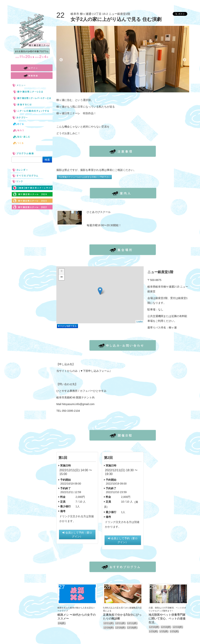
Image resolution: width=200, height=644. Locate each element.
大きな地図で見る (67, 326)
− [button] (62, 277)
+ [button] (62, 271)
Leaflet (140, 322)
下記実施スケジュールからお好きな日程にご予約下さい (84, 177)
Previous (61, 60)
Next (184, 60)
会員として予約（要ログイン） (77, 535)
